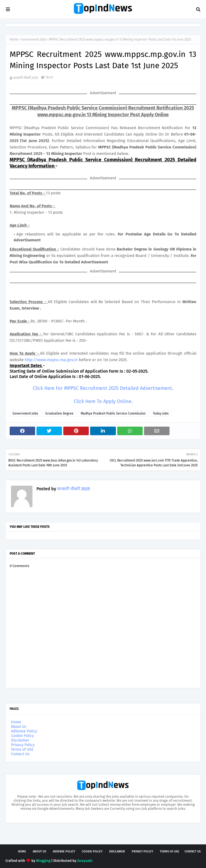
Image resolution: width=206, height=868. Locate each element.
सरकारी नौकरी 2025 (26, 78)
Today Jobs (161, 413)
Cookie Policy (22, 736)
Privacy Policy (23, 745)
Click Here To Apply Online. (103, 401)
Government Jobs (34, 39)
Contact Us (20, 754)
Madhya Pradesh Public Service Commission (113, 413)
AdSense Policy (24, 731)
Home (14, 39)
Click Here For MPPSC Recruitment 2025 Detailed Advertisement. (103, 388)
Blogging (43, 861)
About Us (19, 727)
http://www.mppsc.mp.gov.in (51, 360)
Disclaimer (20, 740)
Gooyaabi (85, 861)
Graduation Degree (59, 413)
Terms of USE (22, 749)
